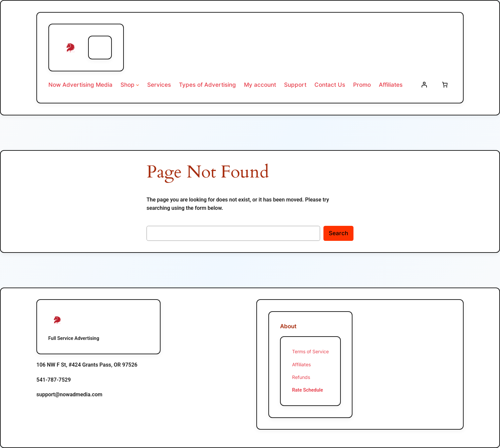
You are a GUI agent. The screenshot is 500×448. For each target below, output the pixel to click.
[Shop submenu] (138, 85)
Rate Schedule (308, 390)
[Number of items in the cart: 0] (445, 85)
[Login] (424, 85)
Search (338, 233)
